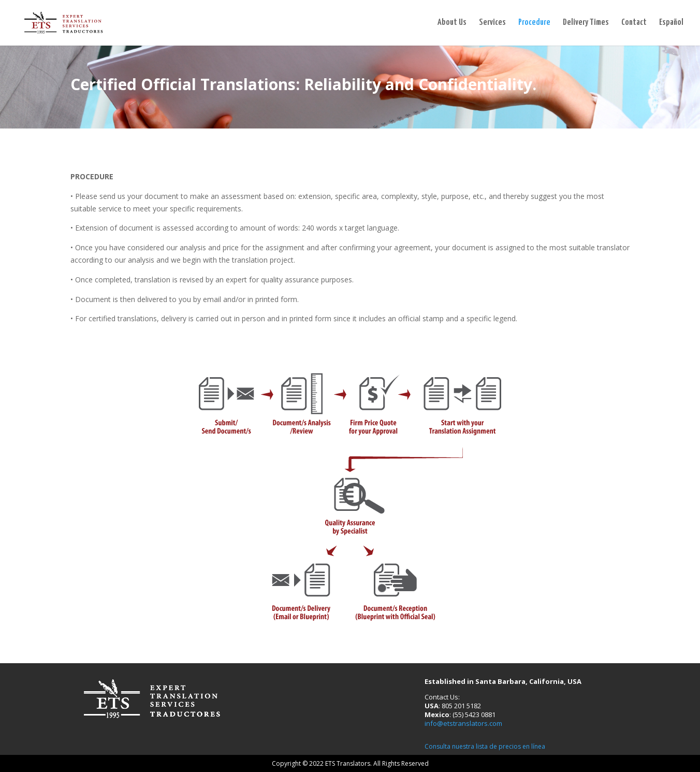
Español (671, 23)
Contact (634, 23)
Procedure (534, 23)
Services (492, 23)
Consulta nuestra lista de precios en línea (485, 746)
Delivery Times (586, 23)
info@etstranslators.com (463, 723)
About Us (452, 23)
